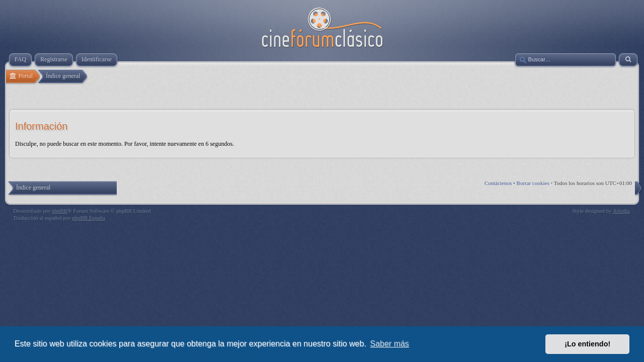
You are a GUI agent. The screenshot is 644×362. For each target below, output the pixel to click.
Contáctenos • (501, 183)
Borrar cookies (533, 183)
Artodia (621, 211)
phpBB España (89, 218)
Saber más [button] (390, 344)
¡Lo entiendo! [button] (587, 344)
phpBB (60, 211)
